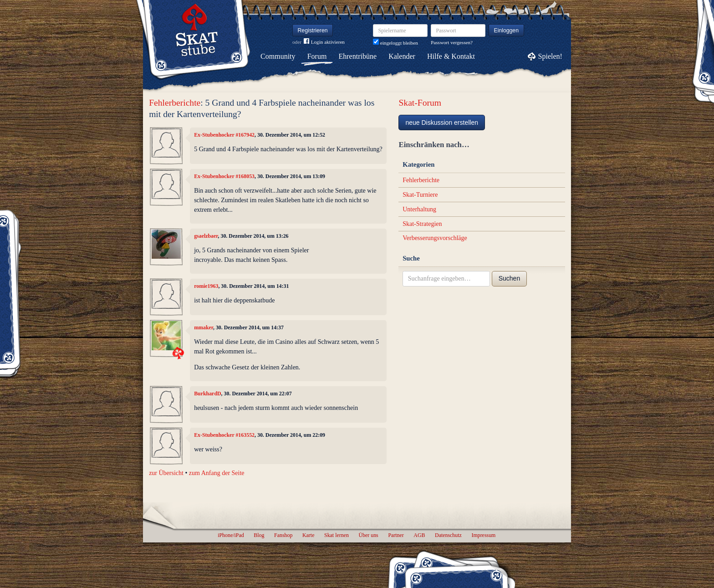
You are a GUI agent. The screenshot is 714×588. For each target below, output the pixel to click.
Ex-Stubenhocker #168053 (224, 176)
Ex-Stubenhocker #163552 (224, 435)
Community (278, 56)
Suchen (509, 278)
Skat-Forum (420, 103)
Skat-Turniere (420, 195)
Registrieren (313, 31)
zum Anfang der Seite (217, 473)
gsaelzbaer (206, 236)
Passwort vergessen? (452, 42)
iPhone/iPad (231, 535)
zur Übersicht (166, 473)
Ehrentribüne (358, 56)
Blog (259, 535)
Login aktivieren (324, 42)
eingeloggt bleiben (395, 43)
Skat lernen (337, 535)
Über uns (368, 535)
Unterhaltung (419, 209)
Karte (308, 535)
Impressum (483, 535)
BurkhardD (207, 394)
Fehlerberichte (175, 103)
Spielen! (550, 56)
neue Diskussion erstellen (442, 123)
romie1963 (206, 286)
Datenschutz (448, 535)
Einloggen (507, 31)
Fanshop (283, 535)
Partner (396, 535)
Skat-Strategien (422, 224)
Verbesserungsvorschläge (435, 238)
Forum (317, 56)
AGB (419, 535)
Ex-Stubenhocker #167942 (224, 135)
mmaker (204, 327)
